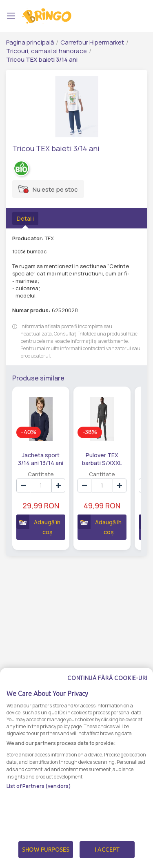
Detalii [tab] (25, 218)
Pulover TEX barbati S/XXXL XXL (101, 459)
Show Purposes (46, 850)
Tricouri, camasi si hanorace (47, 51)
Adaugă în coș (38, 525)
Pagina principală (30, 42)
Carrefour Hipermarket (92, 42)
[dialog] (76, 768)
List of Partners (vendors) (39, 786)
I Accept (107, 850)
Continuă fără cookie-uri (107, 678)
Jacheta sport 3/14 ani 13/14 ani (41, 459)
